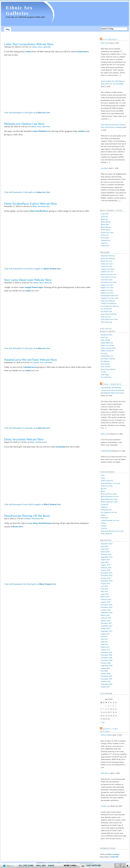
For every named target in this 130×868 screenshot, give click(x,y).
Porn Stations (106, 366)
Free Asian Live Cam (108, 277)
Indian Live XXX (107, 293)
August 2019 (105, 583)
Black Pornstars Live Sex (110, 496)
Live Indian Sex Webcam (110, 306)
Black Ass (104, 219)
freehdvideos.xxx (107, 356)
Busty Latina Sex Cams (109, 502)
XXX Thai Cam (106, 322)
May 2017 (104, 642)
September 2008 (107, 665)
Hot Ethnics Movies (108, 359)
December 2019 (106, 573)
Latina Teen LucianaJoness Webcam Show (29, 44)
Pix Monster (105, 361)
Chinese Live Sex (107, 272)
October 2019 (106, 578)
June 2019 (104, 589)
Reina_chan (105, 434)
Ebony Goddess (106, 735)
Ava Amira (105, 168)
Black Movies (106, 222)
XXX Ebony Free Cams (109, 319)
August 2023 (105, 560)
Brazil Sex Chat (106, 261)
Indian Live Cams (107, 287)
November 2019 (107, 575)
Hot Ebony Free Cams (109, 282)
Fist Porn (104, 353)
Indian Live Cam (107, 285)
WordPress (52, 863)
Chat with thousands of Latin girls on (27, 112)
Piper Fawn (105, 43)
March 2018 (105, 615)
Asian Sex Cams (107, 486)
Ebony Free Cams (107, 232)
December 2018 (106, 605)
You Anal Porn (106, 377)
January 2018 (106, 621)
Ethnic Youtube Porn (108, 348)
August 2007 (105, 687)
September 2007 (107, 684)
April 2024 (105, 549)
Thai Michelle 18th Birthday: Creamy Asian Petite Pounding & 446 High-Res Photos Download (113, 390)
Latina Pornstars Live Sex (110, 520)
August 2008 (105, 668)
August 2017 (105, 634)
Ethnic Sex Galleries (19, 10)
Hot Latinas (105, 238)
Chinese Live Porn (107, 269)
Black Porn (105, 224)
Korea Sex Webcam (108, 301)
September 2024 (107, 544)
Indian (103, 515)
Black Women (106, 227)
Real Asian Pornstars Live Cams (112, 531)
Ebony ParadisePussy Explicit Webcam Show (31, 204)
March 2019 (105, 597)
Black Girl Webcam (108, 258)
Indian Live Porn (107, 290)
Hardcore (104, 507)
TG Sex (104, 372)
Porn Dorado (105, 364)
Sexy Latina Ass (44, 47)
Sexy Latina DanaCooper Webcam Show (28, 280)
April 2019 (105, 594)
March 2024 (105, 552)
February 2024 (106, 554)
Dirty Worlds (105, 340)
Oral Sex (104, 528)
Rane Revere (105, 773)
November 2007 (107, 679)
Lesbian (104, 526)
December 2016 (106, 652)
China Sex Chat (106, 266)
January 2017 (106, 650)
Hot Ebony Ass (44, 206)
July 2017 (104, 636)
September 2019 (107, 581)
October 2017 (106, 628)
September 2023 (107, 557)
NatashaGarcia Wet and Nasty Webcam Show (31, 360)
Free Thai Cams (106, 280)
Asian (103, 478)
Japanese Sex (106, 240)
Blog (8, 29)
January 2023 (106, 565)
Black (35, 206)
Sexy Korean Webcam (109, 314)
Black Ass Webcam (108, 256)
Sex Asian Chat (106, 309)
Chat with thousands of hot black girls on (30, 584)
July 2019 (104, 586)
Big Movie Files (107, 335)
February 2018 (106, 618)
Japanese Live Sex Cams (110, 298)
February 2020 (106, 568)
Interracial (104, 518)
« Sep (103, 722)
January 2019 (106, 602)
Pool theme (66, 863)
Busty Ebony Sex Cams (109, 499)
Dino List (104, 337)
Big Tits (104, 489)
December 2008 (106, 658)
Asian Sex (104, 216)
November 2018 (107, 607)
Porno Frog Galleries (108, 369)
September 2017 (107, 631)
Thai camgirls (112, 384)
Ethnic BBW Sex (107, 343)
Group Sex (105, 504)
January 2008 (106, 674)
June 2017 (104, 639)
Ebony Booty (106, 230)
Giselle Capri (106, 806)
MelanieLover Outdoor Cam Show (24, 124)
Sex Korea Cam (106, 311)
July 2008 (104, 671)
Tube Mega (105, 375)
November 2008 (107, 660)
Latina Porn (105, 246)
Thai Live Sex (106, 317)
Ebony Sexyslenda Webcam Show (24, 439)
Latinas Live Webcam (109, 303)
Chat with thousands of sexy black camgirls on (32, 269)
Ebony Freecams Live (109, 274)
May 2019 (104, 591)
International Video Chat (110, 295)
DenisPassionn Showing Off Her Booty (27, 516)
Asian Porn (105, 214)
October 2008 (106, 663)
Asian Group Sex (107, 480)
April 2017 (105, 644)
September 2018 (107, 612)
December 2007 (106, 676)
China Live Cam (107, 264)
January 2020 (106, 570)
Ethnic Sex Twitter (107, 345)
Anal (103, 475)
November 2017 (107, 626)
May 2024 (104, 546)
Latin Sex (104, 243)
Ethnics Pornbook (107, 351)
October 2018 (106, 610)
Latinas (34, 47)
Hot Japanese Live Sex (109, 512)
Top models (110, 39)
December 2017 (106, 623)
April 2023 (105, 562)
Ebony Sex (105, 235)
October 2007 (106, 681)
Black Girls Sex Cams (109, 494)
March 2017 (105, 647)
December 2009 (106, 655)
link (127, 818)
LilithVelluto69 (106, 451)
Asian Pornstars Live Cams (111, 483)
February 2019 (106, 599)
